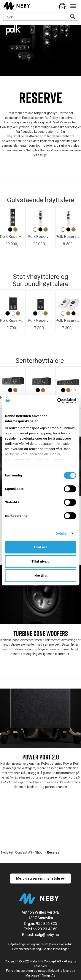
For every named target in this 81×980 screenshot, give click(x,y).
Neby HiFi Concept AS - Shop (22, 852)
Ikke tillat (40, 575)
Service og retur (61, 944)
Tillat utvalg (40, 561)
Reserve (53, 852)
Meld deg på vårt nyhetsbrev (41, 878)
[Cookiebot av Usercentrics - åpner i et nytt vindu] (58, 401)
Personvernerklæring (27, 949)
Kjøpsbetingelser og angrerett (28, 944)
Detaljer (62, 533)
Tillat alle (41, 547)
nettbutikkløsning (50, 971)
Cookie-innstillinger (56, 949)
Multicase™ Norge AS (40, 975)
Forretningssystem (19, 971)
